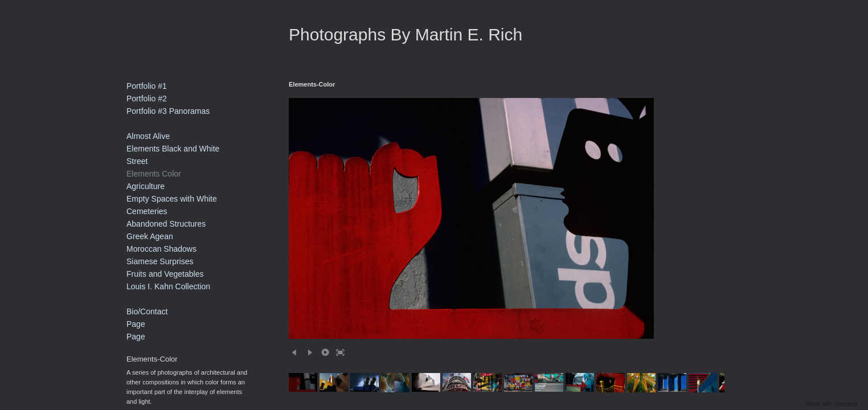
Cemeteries (147, 211)
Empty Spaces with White (172, 199)
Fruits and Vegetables (165, 274)
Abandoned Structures (166, 224)
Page (136, 324)
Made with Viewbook (832, 404)
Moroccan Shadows (161, 249)
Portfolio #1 (147, 86)
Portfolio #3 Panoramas (168, 111)
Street (137, 161)
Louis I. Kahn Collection (168, 286)
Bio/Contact (147, 311)
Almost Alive (148, 136)
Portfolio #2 (147, 99)
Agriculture (146, 186)
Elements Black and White (173, 149)
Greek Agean (150, 236)
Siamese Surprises (160, 261)
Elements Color (154, 174)
